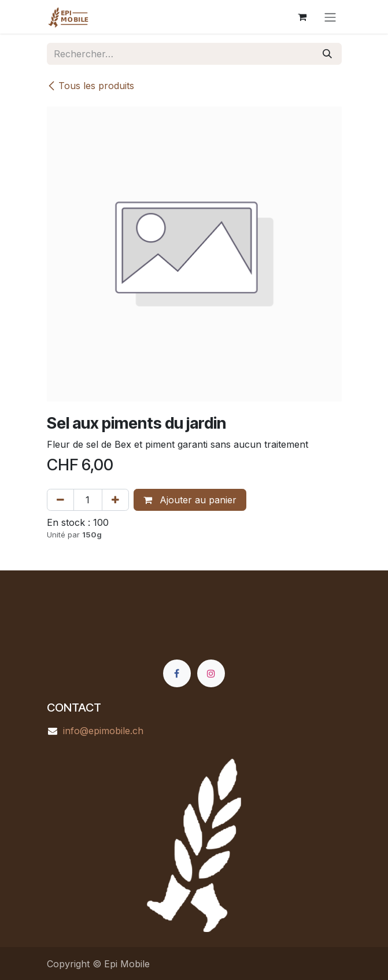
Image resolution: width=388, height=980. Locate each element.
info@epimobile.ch (103, 731)
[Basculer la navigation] (330, 17)
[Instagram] (211, 673)
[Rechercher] (327, 54)
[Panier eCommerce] (302, 17)
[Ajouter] (115, 500)
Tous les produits (90, 86)
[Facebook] (177, 673)
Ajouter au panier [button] (190, 500)
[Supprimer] (60, 500)
